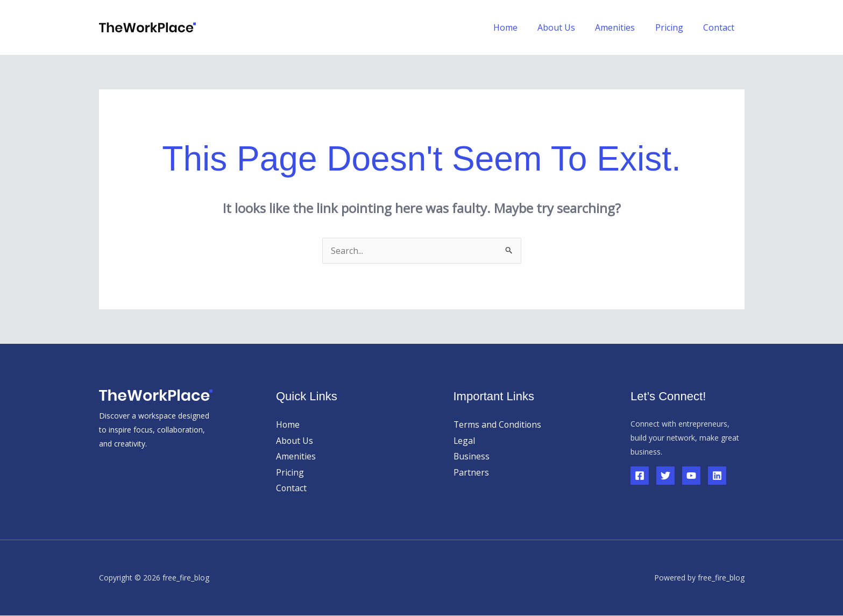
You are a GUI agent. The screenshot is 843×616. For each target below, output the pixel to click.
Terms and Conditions (498, 424)
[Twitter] (665, 476)
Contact (720, 27)
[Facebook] (640, 476)
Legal (465, 441)
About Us (566, 27)
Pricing (674, 27)
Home (518, 27)
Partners (471, 472)
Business (472, 456)
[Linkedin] (717, 476)
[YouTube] (691, 476)
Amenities (622, 27)
